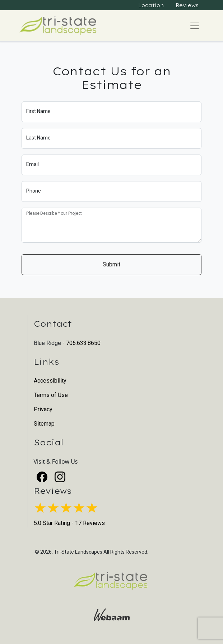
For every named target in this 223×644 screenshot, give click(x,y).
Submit (111, 264)
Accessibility (50, 381)
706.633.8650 (83, 343)
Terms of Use (51, 395)
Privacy (43, 409)
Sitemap (44, 424)
